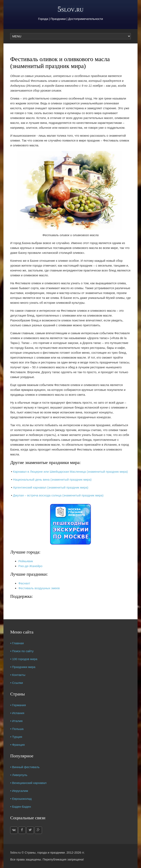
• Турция (16, 737)
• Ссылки (17, 683)
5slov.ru (70, 9)
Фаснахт (24, 583)
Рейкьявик (26, 561)
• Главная (17, 643)
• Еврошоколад (21, 799)
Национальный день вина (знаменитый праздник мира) (52, 479)
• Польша (17, 729)
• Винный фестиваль (25, 767)
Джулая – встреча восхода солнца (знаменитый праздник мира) (58, 495)
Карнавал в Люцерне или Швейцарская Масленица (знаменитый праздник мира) (70, 472)
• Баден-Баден (21, 807)
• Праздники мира (23, 667)
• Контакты (18, 675)
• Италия (16, 721)
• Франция (17, 745)
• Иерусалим (19, 791)
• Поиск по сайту (22, 651)
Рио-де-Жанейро (30, 566)
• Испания (17, 713)
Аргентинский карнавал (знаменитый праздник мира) (51, 487)
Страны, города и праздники (45, 852)
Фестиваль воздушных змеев (39, 588)
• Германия (18, 705)
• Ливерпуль (19, 775)
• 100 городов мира (24, 659)
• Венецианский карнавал (28, 783)
